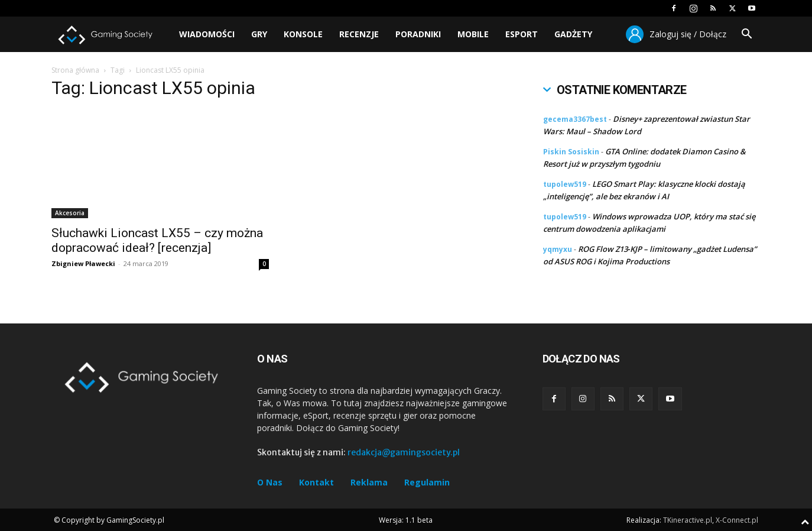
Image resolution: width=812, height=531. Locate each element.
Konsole (303, 34)
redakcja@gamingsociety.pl (404, 452)
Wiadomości (207, 34)
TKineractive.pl (688, 520)
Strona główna (75, 70)
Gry (259, 34)
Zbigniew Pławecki (83, 263)
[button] (746, 35)
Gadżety (573, 34)
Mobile (473, 34)
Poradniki (418, 34)
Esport (522, 34)
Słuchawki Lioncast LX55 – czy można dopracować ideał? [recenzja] (157, 240)
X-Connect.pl (737, 520)
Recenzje (359, 34)
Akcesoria (70, 213)
